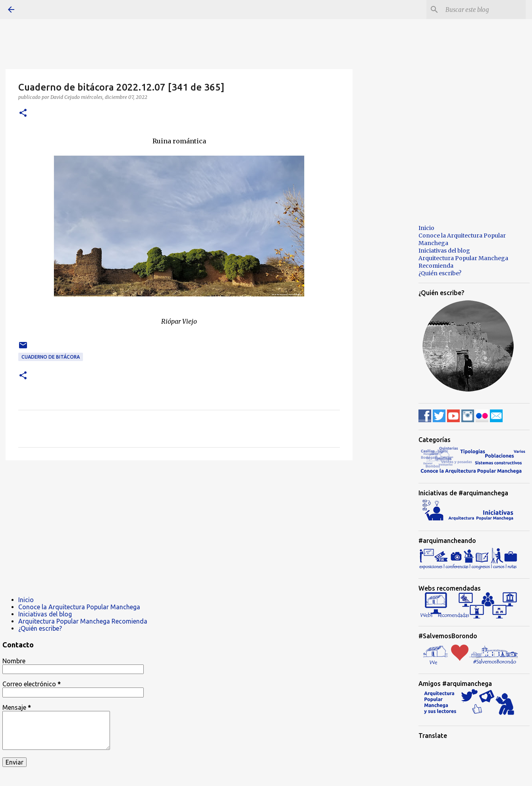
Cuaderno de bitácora (51, 357)
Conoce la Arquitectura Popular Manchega (79, 607)
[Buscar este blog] (484, 10)
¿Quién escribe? (40, 628)
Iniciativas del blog (45, 614)
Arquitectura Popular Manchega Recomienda (83, 621)
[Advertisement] (179, 528)
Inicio (26, 600)
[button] (23, 113)
